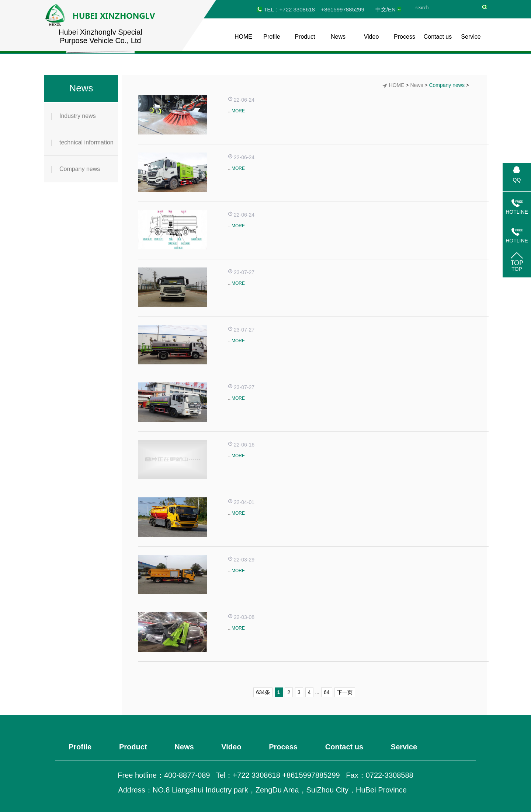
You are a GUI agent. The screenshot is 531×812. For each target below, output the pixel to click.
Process (405, 37)
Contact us (438, 37)
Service (471, 37)
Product (305, 37)
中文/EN (386, 9)
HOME (243, 37)
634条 (263, 692)
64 (327, 692)
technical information (83, 143)
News (338, 37)
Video (372, 37)
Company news (76, 169)
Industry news (74, 116)
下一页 (345, 692)
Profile (272, 37)
